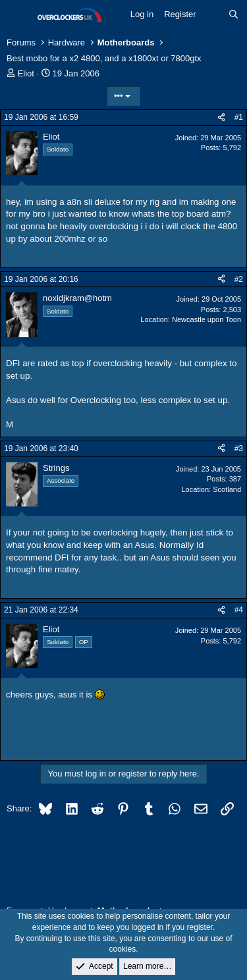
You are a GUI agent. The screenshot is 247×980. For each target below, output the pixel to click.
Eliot (26, 73)
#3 (239, 449)
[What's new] (212, 14)
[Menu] (18, 15)
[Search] (233, 14)
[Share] (221, 118)
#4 (239, 610)
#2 (239, 279)
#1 (239, 117)
